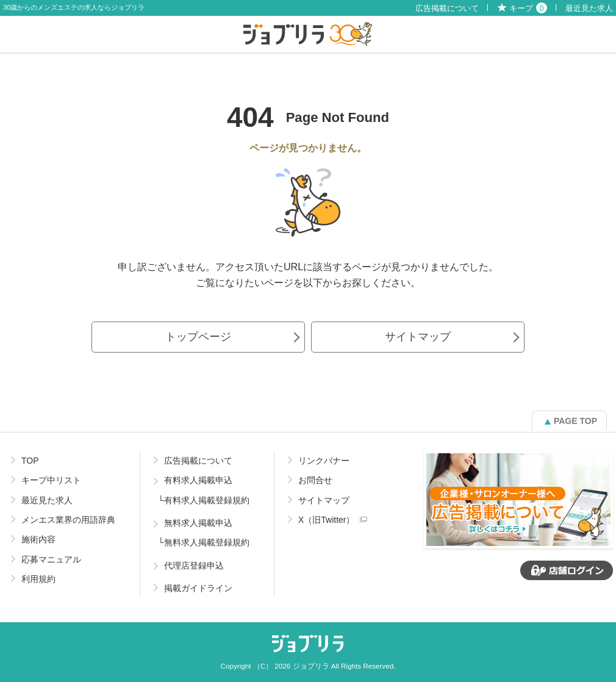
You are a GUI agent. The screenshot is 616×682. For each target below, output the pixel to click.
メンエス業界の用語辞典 (68, 520)
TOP (30, 461)
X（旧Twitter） (327, 520)
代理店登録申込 (194, 565)
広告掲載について (447, 9)
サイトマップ (418, 337)
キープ (528, 9)
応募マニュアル (51, 559)
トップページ (198, 337)
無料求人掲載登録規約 (207, 542)
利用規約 (38, 579)
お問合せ (315, 480)
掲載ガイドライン (198, 588)
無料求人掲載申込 (198, 523)
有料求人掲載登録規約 (207, 500)
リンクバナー (324, 461)
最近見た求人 (589, 9)
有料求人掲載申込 (198, 480)
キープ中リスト (51, 480)
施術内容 (38, 539)
